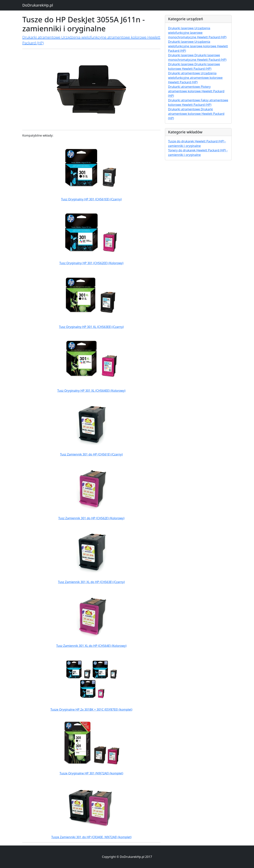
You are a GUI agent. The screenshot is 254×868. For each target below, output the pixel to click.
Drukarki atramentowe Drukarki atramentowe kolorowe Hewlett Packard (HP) (196, 114)
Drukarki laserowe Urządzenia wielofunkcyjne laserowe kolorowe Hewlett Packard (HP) (198, 46)
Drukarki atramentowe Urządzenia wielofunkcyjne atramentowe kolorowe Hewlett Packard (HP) (195, 78)
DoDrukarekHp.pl (38, 5)
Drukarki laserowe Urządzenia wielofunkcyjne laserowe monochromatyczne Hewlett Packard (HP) (197, 33)
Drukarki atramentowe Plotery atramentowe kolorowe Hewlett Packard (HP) (196, 91)
